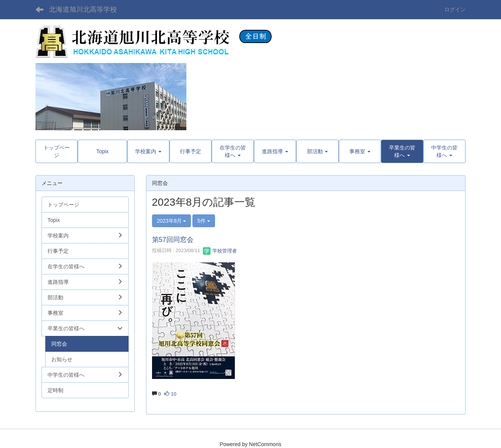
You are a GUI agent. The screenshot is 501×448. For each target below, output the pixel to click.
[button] (402, 151)
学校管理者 (220, 251)
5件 (204, 221)
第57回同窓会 (173, 240)
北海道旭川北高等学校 (83, 9)
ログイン (455, 9)
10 (170, 394)
